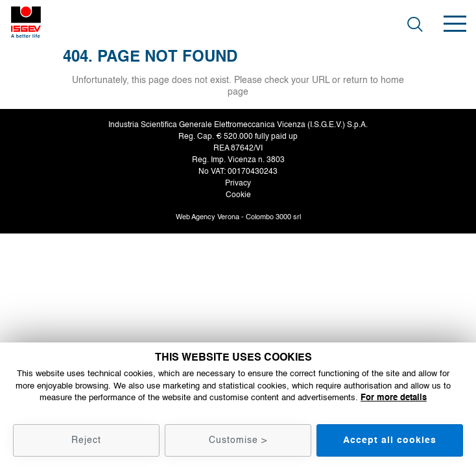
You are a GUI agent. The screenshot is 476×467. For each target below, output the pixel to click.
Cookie (238, 195)
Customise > (238, 440)
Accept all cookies (390, 440)
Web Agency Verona (208, 217)
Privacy (238, 183)
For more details (394, 397)
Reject (86, 440)
